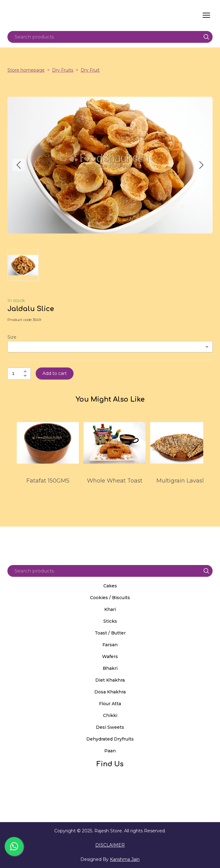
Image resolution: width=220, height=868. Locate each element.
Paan (110, 751)
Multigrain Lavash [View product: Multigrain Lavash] (181, 481)
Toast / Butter (110, 633)
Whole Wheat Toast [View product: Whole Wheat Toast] (115, 481)
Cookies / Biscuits (110, 598)
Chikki (110, 715)
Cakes (110, 586)
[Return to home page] (66, 15)
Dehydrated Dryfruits (110, 739)
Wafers (110, 657)
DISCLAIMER (110, 845)
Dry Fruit (90, 70)
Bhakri (110, 668)
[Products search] (110, 37)
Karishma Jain (125, 859)
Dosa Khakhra (110, 692)
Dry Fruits (63, 70)
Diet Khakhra (110, 680)
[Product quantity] (18, 374)
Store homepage (26, 70)
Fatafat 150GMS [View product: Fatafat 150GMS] (48, 481)
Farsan (110, 645)
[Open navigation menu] (206, 15)
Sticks (110, 621)
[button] (206, 37)
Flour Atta (110, 704)
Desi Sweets (110, 727)
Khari (110, 609)
